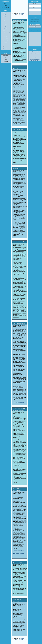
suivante (26, 15)
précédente (22, 14)
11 (21, 15)
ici (15, 633)
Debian (6, 15)
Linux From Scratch (6, 33)
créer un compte (35, 19)
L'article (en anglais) (18, 403)
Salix (6, 19)
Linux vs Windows (35, 54)
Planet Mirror (6, 49)
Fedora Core (6, 29)
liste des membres (6, 8)
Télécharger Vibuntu (18, 553)
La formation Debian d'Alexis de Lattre (35, 60)
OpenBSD (6, 41)
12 (23, 15)
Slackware (6, 17)
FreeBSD (6, 39)
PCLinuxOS (6, 31)
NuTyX (6, 25)
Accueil (6, 4)
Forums (6, 6)
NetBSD (6, 43)
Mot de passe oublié (35, 21)
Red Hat (6, 27)
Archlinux (6, 23)
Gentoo (6, 21)
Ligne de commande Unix (35, 52)
